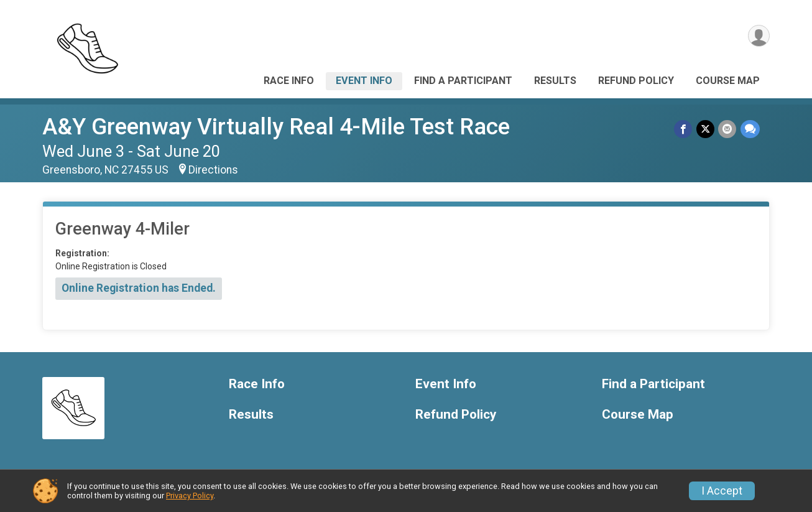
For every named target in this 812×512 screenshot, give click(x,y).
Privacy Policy (190, 496)
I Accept (722, 491)
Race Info (289, 81)
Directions (213, 170)
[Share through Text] (750, 129)
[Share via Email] (728, 129)
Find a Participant (463, 81)
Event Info (364, 81)
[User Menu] (758, 36)
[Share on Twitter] (706, 129)
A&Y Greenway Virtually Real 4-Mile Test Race (276, 127)
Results (555, 81)
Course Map (728, 81)
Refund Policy (636, 81)
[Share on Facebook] (684, 129)
